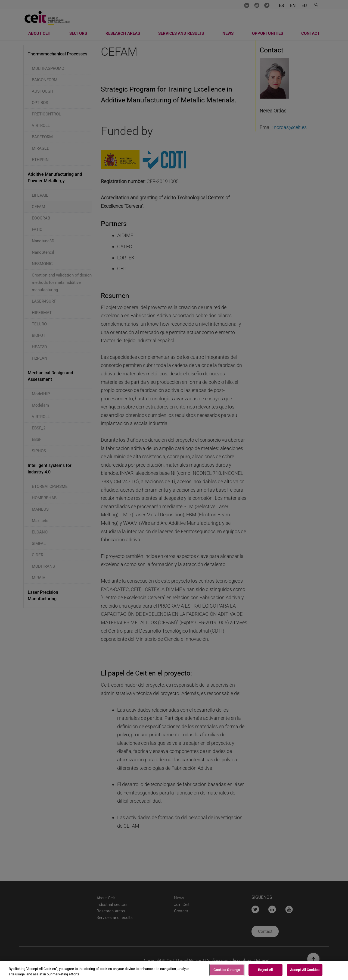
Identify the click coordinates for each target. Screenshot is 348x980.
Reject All (265, 970)
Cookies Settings (227, 970)
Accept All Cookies (305, 970)
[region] (174, 970)
